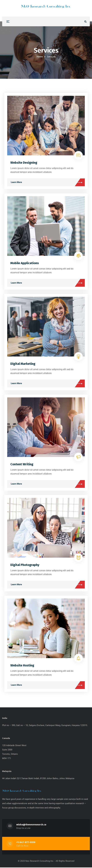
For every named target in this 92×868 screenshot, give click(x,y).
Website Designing (24, 163)
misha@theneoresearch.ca (31, 825)
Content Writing (22, 465)
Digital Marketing (23, 364)
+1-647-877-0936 (26, 843)
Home (40, 57)
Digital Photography (25, 565)
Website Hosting (22, 666)
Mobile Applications (25, 263)
